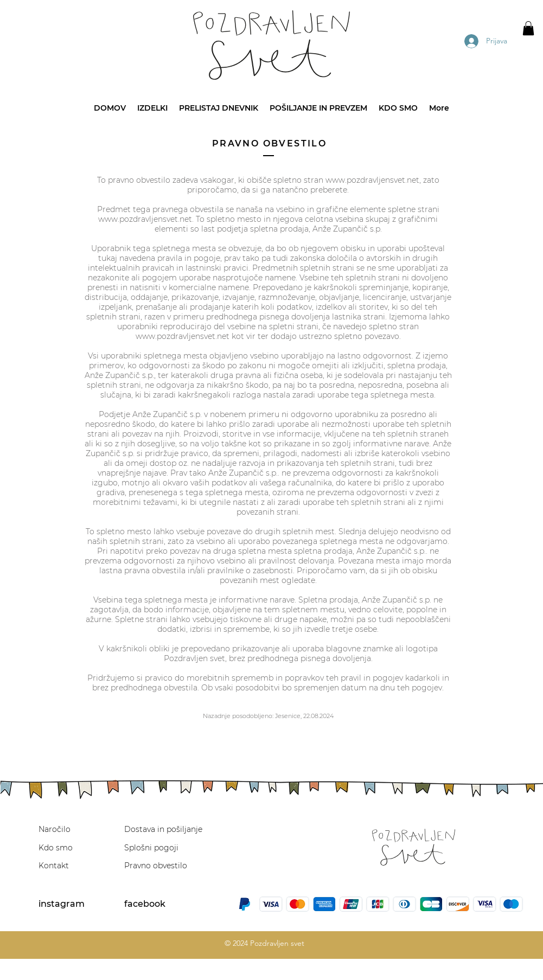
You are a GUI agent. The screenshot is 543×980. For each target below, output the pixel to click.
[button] (528, 28)
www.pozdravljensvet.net (372, 180)
